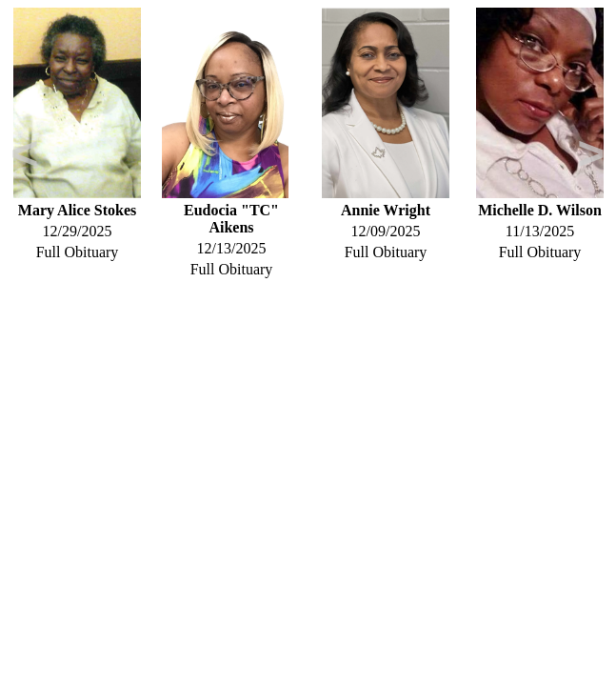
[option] (77, 134)
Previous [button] (25, 157)
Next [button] (591, 157)
